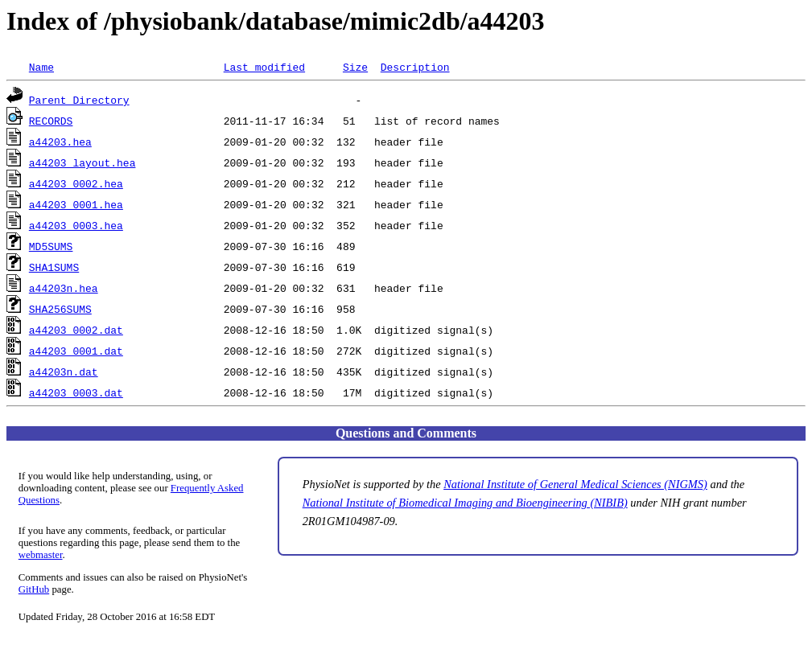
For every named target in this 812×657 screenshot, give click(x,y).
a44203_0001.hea (76, 204)
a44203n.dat (64, 372)
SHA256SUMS (60, 309)
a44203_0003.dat (76, 392)
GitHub (34, 589)
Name (41, 67)
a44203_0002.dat (76, 330)
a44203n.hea (64, 288)
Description (415, 67)
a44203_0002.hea (76, 183)
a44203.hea (60, 142)
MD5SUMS (51, 246)
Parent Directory (79, 100)
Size (355, 67)
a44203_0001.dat (76, 351)
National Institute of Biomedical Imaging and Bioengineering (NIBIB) (465, 503)
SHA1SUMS (54, 267)
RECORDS (51, 121)
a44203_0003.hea (76, 225)
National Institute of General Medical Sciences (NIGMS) (575, 484)
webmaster (41, 555)
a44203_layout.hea (82, 162)
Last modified (264, 67)
